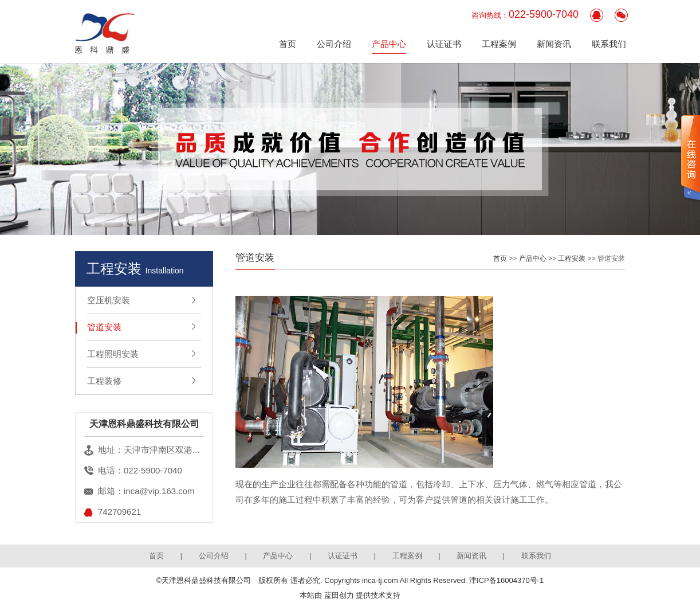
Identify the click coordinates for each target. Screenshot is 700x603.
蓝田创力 (339, 595)
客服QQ (597, 15)
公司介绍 (334, 44)
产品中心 (389, 44)
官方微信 (621, 15)
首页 (288, 44)
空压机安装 (109, 300)
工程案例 (499, 44)
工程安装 (572, 259)
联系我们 (609, 44)
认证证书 (444, 44)
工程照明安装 (113, 354)
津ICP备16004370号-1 (506, 580)
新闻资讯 (554, 44)
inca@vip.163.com (159, 491)
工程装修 (104, 381)
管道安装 (104, 327)
